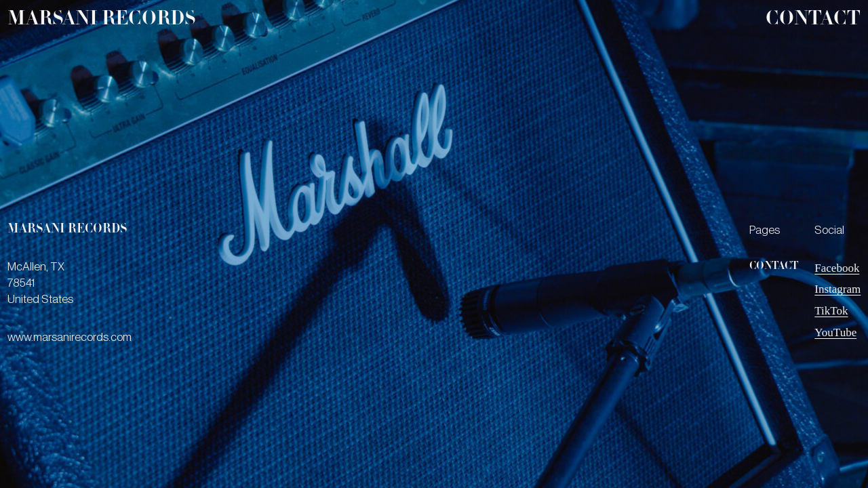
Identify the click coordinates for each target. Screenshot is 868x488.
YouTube (835, 332)
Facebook (837, 268)
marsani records (101, 20)
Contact (813, 20)
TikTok (831, 311)
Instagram (837, 289)
